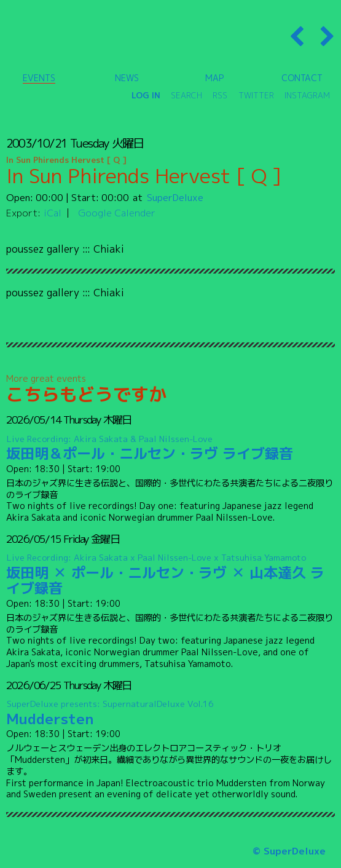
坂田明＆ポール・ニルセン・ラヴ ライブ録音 (171, 448)
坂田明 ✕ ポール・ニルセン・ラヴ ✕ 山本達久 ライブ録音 (171, 575)
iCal (53, 213)
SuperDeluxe (175, 197)
